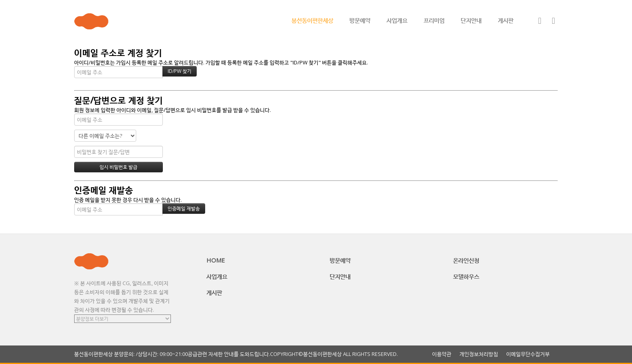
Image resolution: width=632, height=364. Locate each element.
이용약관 (442, 354)
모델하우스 (466, 276)
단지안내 (471, 20)
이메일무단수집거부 (528, 354)
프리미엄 (434, 20)
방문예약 (360, 20)
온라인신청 (466, 260)
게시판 (506, 20)
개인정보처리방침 (479, 354)
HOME (216, 260)
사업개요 (397, 20)
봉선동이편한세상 (312, 20)
